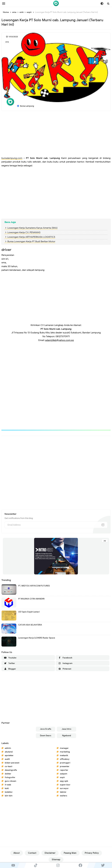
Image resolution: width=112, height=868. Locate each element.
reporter (64, 770)
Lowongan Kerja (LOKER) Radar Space (37, 638)
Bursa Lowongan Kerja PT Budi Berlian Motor (31, 242)
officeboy (65, 759)
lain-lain (9, 796)
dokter (8, 774)
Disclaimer (50, 853)
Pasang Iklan (70, 853)
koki (7, 788)
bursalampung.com (12, 158)
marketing (65, 752)
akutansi (9, 752)
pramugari (65, 763)
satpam (64, 774)
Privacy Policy (92, 853)
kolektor (9, 792)
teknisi (63, 792)
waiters (64, 796)
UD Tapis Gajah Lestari (29, 612)
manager (64, 748)
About (17, 853)
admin (8, 748)
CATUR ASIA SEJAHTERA (30, 625)
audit (7, 759)
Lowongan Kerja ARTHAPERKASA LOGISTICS (31, 237)
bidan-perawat (12, 763)
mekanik (64, 755)
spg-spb (64, 781)
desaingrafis (11, 770)
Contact (32, 853)
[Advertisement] (56, 134)
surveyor (64, 788)
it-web (8, 785)
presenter (65, 766)
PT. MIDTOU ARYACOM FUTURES (34, 586)
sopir (62, 777)
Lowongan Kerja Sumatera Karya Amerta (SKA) (32, 228)
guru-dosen (10, 781)
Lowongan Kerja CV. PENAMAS (24, 232)
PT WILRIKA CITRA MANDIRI (31, 599)
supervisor (65, 785)
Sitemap (56, 860)
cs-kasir (9, 766)
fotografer (10, 777)
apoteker (9, 755)
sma (7, 42)
